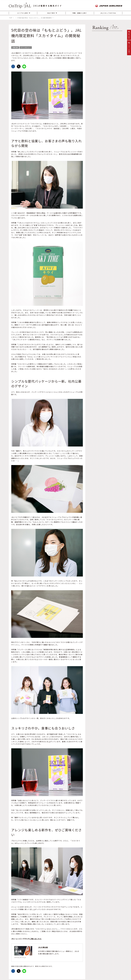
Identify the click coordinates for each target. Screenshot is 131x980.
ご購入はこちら (36, 939)
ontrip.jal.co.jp (20, 957)
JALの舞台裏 (43, 947)
